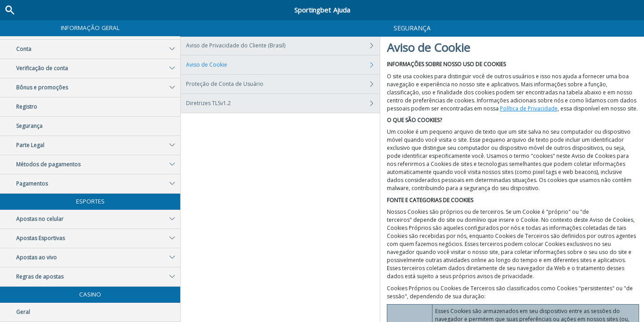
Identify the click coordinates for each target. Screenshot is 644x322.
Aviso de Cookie (283, 65)
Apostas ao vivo (98, 258)
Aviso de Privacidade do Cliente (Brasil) (283, 46)
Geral (23, 312)
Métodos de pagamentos (98, 165)
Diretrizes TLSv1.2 (283, 103)
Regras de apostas (98, 277)
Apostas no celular (98, 219)
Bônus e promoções (98, 88)
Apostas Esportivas (98, 238)
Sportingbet (322, 10)
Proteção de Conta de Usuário (283, 84)
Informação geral (90, 28)
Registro (27, 107)
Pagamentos (98, 184)
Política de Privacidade (529, 108)
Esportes (90, 201)
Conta (98, 49)
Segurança (29, 126)
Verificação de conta (98, 68)
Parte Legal (98, 145)
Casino (90, 294)
